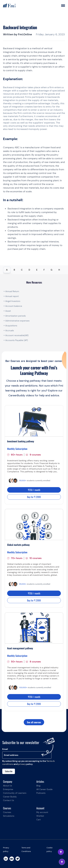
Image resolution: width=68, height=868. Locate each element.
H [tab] (59, 270)
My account (42, 812)
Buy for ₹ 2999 (34, 497)
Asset (8, 311)
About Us (8, 786)
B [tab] (14, 270)
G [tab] (51, 270)
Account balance (14, 306)
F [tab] (44, 270)
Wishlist (40, 816)
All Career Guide (44, 789)
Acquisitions (11, 326)
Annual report (12, 296)
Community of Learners (15, 793)
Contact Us (9, 800)
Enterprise (8, 789)
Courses (7, 812)
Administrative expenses (17, 321)
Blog (38, 786)
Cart (38, 820)
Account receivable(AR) (17, 335)
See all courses (34, 722)
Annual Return (12, 291)
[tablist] (34, 270)
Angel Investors (13, 301)
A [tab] (7, 270)
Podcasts (41, 793)
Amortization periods (16, 316)
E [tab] (37, 270)
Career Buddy (10, 797)
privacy (22, 764)
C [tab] (22, 270)
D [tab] (29, 270)
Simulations (9, 816)
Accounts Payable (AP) (17, 340)
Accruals (10, 330)
